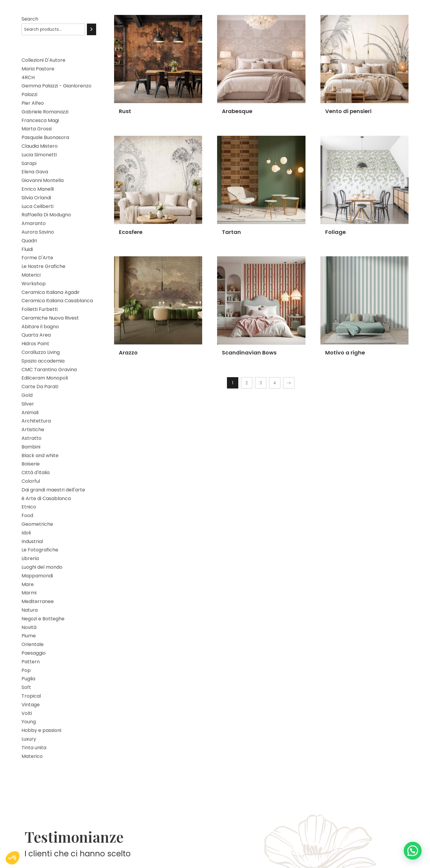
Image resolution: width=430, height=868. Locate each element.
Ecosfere (131, 232)
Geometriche (37, 524)
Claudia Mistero (40, 146)
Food (27, 515)
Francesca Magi (40, 120)
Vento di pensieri (348, 111)
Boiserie (31, 464)
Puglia (28, 679)
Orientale (33, 644)
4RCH (28, 77)
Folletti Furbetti (40, 309)
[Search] (92, 29)
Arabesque (237, 111)
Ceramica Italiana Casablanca (57, 301)
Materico (32, 756)
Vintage (31, 705)
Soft (26, 687)
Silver (28, 404)
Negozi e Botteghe (43, 619)
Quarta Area (36, 335)
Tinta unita (34, 748)
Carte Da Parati (40, 387)
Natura (30, 610)
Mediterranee (38, 601)
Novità (29, 627)
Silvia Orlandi (36, 198)
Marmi (29, 593)
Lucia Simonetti (39, 155)
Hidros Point (35, 344)
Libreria (30, 558)
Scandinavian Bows (249, 353)
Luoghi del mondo (42, 567)
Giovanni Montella (43, 180)
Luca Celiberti (37, 206)
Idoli (26, 533)
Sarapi (29, 163)
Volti (27, 713)
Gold (27, 395)
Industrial (32, 541)
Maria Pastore (38, 69)
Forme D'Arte (37, 258)
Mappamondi (37, 576)
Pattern (31, 662)
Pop (26, 670)
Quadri (29, 241)
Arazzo (128, 353)
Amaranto (34, 223)
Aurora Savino (38, 232)
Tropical (31, 696)
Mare (28, 584)
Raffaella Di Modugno (46, 215)
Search (30, 19)
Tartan (231, 232)
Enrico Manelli (38, 189)
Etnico (29, 507)
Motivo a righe (345, 353)
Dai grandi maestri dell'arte (53, 490)
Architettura (36, 421)
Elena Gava (35, 172)
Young (29, 722)
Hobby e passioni (41, 730)
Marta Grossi (37, 129)
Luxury (29, 739)
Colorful (31, 481)
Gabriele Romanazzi (45, 112)
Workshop (34, 284)
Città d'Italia (36, 472)
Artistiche (33, 430)
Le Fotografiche (40, 550)
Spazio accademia (43, 361)
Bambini (31, 447)
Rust (125, 111)
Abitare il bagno (40, 327)
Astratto (32, 438)
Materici (31, 275)
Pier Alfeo (33, 103)
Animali (30, 413)
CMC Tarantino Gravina (49, 370)
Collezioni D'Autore (43, 60)
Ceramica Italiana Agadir (51, 292)
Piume (29, 636)
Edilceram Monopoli (45, 378)
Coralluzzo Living (41, 352)
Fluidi (27, 249)
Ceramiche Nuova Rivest (50, 318)
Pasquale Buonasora (45, 137)
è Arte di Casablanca (46, 498)
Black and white (40, 455)
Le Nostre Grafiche (43, 266)
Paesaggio (34, 653)
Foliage (335, 232)
